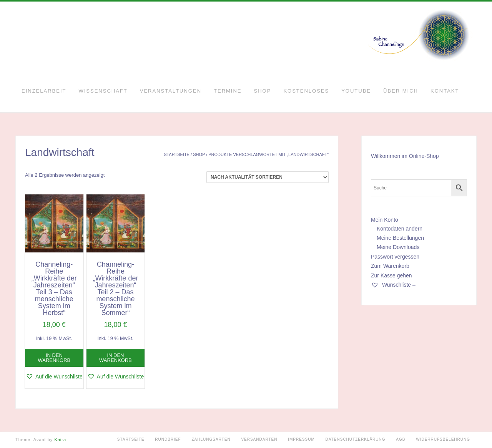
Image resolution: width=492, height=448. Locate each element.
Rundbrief (168, 439)
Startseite (177, 154)
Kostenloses (306, 91)
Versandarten (259, 439)
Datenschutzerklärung (356, 439)
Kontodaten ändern (400, 229)
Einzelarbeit (44, 91)
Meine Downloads (398, 247)
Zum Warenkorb (390, 266)
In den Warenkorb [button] (54, 358)
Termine (228, 91)
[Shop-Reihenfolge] (268, 177)
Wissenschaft (103, 91)
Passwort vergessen (395, 257)
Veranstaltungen (171, 91)
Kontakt (445, 91)
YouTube (356, 91)
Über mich (401, 91)
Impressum (301, 439)
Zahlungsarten (211, 439)
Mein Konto (385, 220)
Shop (263, 91)
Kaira (60, 440)
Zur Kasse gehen (391, 275)
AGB (401, 439)
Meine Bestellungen (400, 238)
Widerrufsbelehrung (443, 439)
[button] (54, 377)
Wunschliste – (393, 285)
